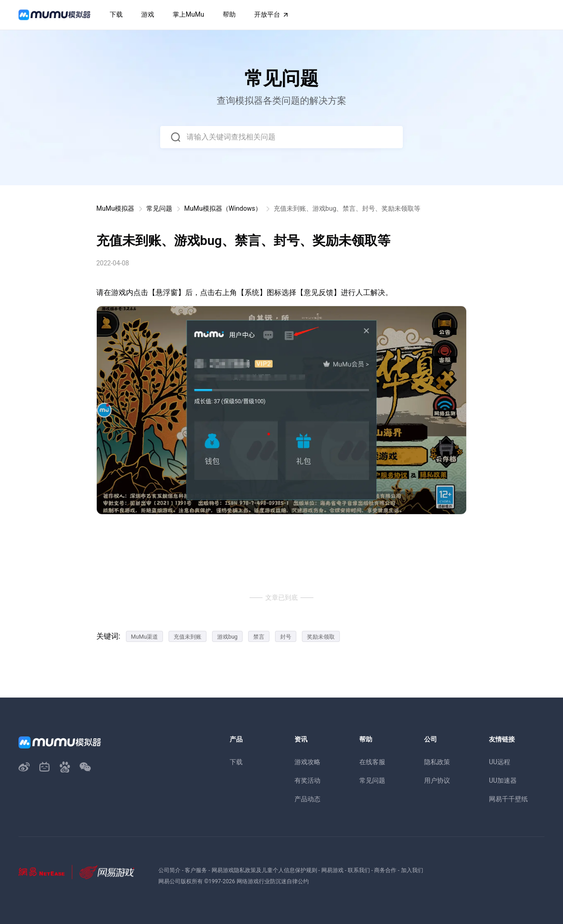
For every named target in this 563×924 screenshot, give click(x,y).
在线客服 (372, 762)
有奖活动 (307, 780)
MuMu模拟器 (115, 208)
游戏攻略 (307, 762)
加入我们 (412, 870)
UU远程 (500, 762)
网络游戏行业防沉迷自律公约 (273, 881)
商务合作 (385, 870)
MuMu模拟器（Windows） (223, 208)
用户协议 (437, 780)
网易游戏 (332, 870)
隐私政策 (437, 762)
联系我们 (359, 870)
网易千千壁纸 (508, 799)
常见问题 (159, 208)
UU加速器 (503, 780)
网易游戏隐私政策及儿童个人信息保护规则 (264, 870)
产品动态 (307, 799)
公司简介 (169, 870)
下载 (236, 762)
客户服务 (196, 870)
